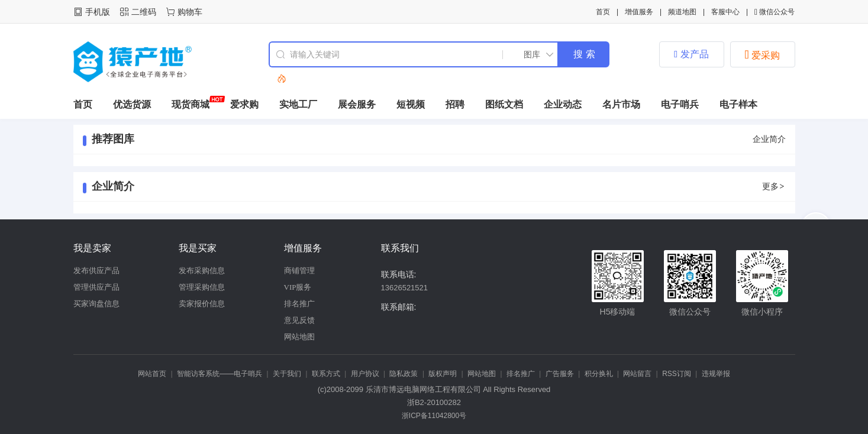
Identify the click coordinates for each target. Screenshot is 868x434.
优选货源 (132, 104)
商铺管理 (299, 271)
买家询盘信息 (96, 304)
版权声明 (443, 374)
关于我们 (287, 374)
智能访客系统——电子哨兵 (220, 374)
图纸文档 (504, 104)
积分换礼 (599, 374)
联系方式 (326, 374)
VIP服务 (298, 287)
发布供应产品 (96, 271)
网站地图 (299, 337)
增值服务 (639, 12)
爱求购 (244, 104)
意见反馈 (299, 320)
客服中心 (725, 12)
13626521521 (405, 288)
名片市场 (621, 104)
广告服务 (560, 374)
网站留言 (637, 374)
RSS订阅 (677, 374)
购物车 (190, 12)
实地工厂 (298, 104)
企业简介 (769, 139)
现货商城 (191, 104)
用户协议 (365, 374)
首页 (603, 12)
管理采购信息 (202, 287)
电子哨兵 (680, 104)
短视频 (411, 104)
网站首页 (152, 374)
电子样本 (738, 104)
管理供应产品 (96, 287)
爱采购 (763, 54)
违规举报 (716, 374)
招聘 (455, 104)
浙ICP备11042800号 (434, 416)
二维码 (144, 12)
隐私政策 (404, 374)
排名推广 (299, 304)
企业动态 (563, 104)
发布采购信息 (202, 271)
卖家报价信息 (202, 304)
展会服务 (357, 104)
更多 (774, 186)
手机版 (98, 12)
